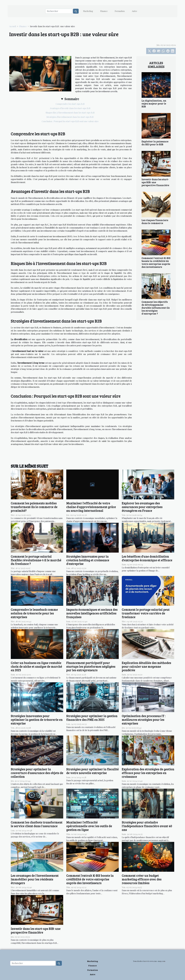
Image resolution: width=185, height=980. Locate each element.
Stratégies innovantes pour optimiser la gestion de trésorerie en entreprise (37, 720)
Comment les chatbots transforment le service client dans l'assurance (37, 824)
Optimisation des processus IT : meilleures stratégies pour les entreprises (144, 720)
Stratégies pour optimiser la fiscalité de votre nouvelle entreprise (92, 771)
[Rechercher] (59, 11)
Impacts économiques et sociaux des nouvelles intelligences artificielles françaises (92, 613)
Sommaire (72, 99)
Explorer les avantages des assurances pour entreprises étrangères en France (142, 507)
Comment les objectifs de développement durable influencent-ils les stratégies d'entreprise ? (156, 308)
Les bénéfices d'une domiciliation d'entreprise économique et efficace (147, 558)
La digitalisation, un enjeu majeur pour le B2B (154, 103)
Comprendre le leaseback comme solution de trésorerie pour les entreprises (34, 613)
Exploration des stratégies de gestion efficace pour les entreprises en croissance (148, 773)
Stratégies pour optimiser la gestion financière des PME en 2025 (92, 718)
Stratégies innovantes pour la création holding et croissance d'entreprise (88, 560)
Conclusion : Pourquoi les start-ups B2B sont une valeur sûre (70, 121)
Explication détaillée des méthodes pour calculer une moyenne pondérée (146, 666)
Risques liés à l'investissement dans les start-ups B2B (70, 113)
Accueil (13, 26)
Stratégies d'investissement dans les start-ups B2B (70, 117)
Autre (134, 11)
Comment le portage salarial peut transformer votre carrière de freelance (146, 613)
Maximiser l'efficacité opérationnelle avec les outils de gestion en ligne (89, 826)
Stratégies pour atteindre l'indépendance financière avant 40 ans (147, 826)
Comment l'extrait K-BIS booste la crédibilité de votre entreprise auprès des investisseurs (156, 262)
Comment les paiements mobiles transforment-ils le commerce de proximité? (34, 507)
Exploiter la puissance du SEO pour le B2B (155, 143)
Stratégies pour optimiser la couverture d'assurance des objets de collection (37, 773)
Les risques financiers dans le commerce (155, 222)
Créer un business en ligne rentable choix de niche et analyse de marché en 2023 (36, 666)
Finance (104, 11)
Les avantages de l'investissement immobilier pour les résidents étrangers (35, 879)
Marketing (88, 11)
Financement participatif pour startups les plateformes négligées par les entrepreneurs (91, 666)
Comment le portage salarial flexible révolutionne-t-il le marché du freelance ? (36, 560)
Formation (120, 11)
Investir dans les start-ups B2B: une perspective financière (155, 182)
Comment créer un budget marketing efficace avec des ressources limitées (142, 879)
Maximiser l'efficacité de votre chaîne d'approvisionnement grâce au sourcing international (91, 507)
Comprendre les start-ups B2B (70, 104)
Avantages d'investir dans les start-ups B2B (70, 108)
